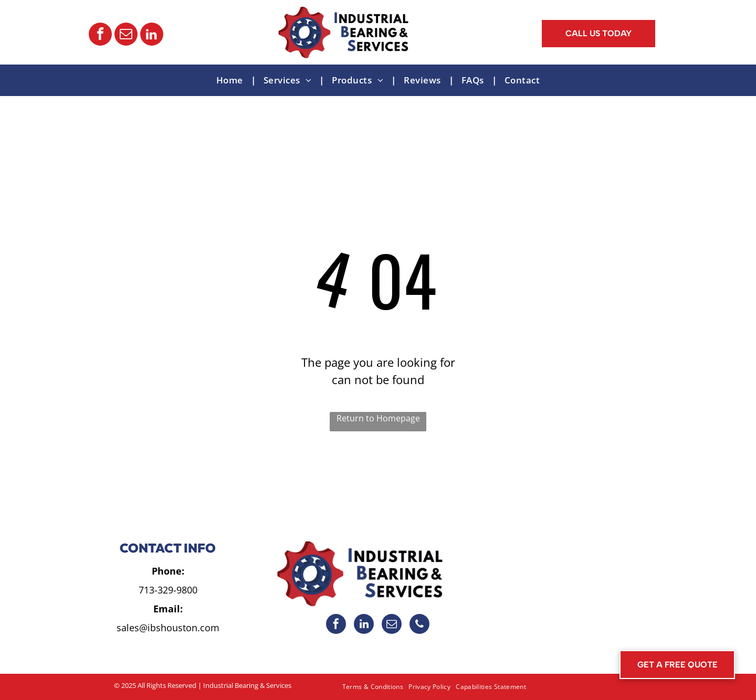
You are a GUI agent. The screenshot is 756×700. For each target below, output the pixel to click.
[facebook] (100, 35)
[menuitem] (232, 80)
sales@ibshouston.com (168, 628)
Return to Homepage (378, 418)
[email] (126, 35)
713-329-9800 (168, 590)
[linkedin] (152, 35)
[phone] (419, 625)
